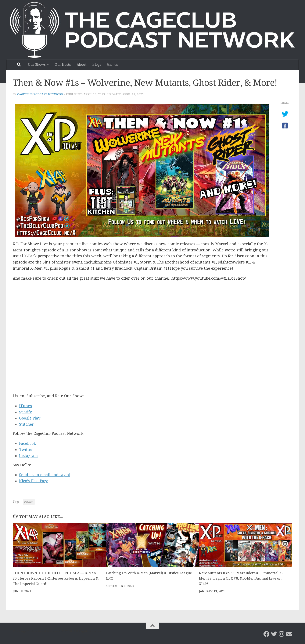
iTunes (26, 406)
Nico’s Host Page (34, 481)
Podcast (29, 502)
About (82, 65)
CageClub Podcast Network (40, 94)
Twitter (26, 450)
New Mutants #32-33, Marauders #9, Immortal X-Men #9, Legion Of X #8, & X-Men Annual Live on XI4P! (241, 578)
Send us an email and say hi (45, 475)
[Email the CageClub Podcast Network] (289, 634)
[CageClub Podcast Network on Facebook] (266, 634)
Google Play (30, 418)
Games (112, 65)
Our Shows (37, 65)
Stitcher (26, 424)
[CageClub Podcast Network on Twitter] (274, 634)
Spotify (26, 412)
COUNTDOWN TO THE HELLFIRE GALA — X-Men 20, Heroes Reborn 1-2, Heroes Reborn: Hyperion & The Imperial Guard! (56, 578)
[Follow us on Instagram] (282, 634)
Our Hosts (63, 65)
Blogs (97, 65)
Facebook (28, 443)
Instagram (29, 456)
